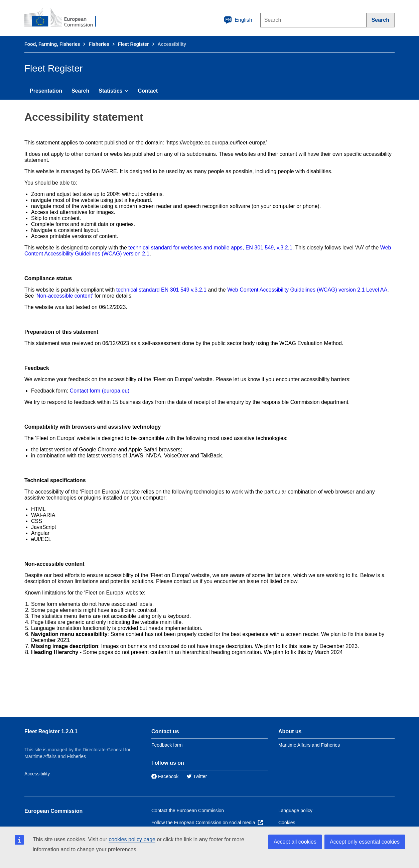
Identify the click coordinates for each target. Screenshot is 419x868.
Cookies (287, 823)
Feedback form (167, 745)
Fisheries (99, 44)
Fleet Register (133, 44)
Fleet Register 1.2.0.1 (51, 731)
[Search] (381, 20)
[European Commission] (65, 18)
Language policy (295, 810)
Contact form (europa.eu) (100, 391)
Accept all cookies (295, 842)
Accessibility (37, 774)
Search (80, 91)
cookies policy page (132, 839)
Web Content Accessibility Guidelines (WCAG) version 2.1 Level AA (307, 290)
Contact (148, 91)
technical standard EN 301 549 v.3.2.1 (161, 290)
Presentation (46, 91)
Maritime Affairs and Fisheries (309, 745)
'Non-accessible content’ (64, 296)
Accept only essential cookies (365, 842)
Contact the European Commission (188, 810)
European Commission (53, 811)
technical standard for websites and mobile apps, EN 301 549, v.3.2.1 (210, 248)
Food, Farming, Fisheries (52, 44)
